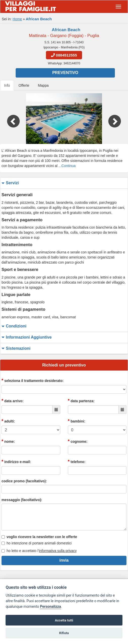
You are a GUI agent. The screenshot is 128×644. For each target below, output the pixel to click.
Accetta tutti (64, 620)
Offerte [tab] (24, 85)
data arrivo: (12, 401)
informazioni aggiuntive (26, 337)
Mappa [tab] (43, 85)
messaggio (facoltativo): (22, 500)
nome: (8, 441)
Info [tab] (7, 85)
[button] (10, 119)
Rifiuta (64, 633)
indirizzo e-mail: (16, 462)
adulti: (8, 421)
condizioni (13, 326)
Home (17, 19)
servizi (10, 183)
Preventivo (65, 73)
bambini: (77, 421)
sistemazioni (15, 349)
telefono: (77, 462)
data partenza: (81, 401)
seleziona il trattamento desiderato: (33, 380)
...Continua (67, 166)
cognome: (78, 441)
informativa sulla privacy (58, 551)
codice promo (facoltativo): (24, 481)
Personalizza (50, 607)
